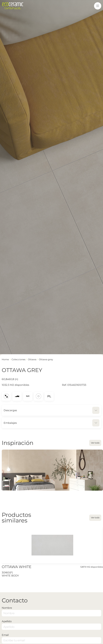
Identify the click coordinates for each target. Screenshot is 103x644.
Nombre (7, 608)
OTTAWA (32, 359)
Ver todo (95, 443)
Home (5, 359)
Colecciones (18, 359)
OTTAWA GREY (46, 359)
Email (5, 635)
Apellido (7, 621)
